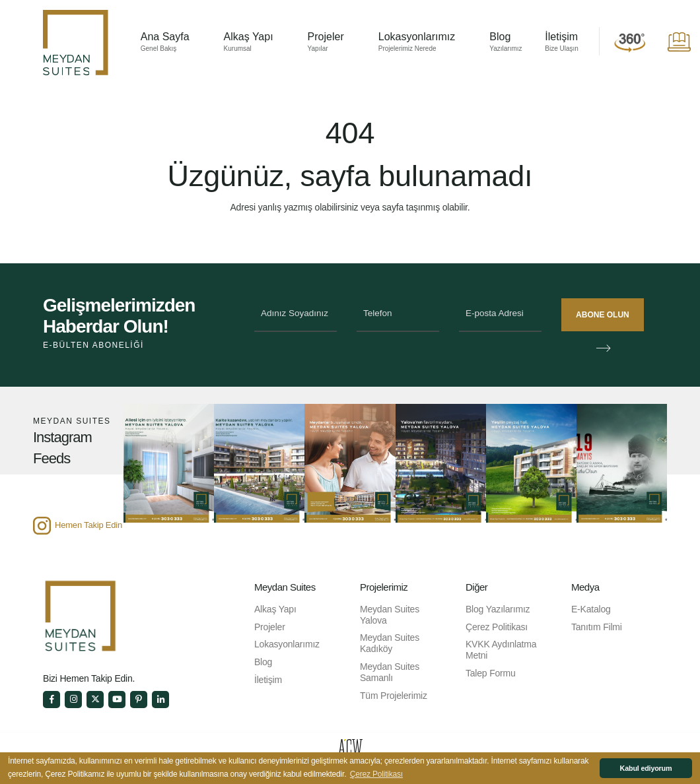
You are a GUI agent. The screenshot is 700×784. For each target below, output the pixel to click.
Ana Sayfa (165, 43)
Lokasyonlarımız (417, 43)
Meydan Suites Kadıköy (390, 643)
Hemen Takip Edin (88, 525)
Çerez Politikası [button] (376, 774)
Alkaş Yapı (249, 43)
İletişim (562, 43)
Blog (506, 43)
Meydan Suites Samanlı (390, 672)
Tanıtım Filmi (597, 627)
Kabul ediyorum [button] (646, 768)
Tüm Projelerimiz (394, 696)
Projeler (326, 43)
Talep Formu (491, 673)
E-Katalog (591, 609)
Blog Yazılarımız (498, 609)
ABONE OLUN (604, 316)
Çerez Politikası (497, 627)
